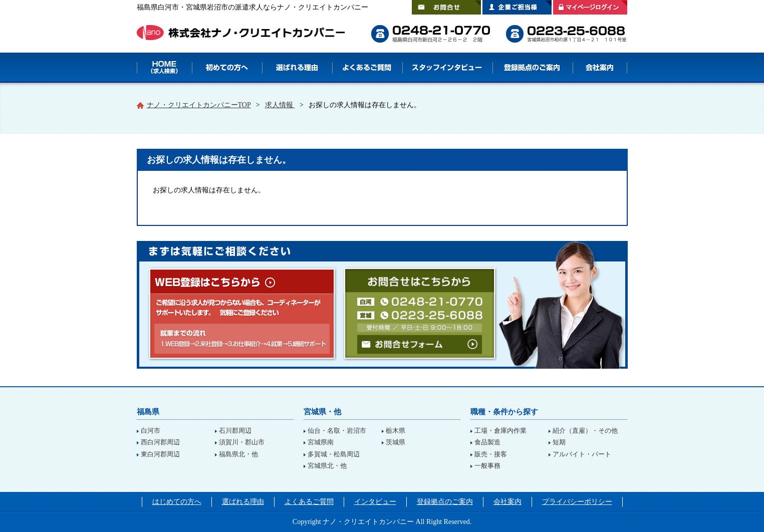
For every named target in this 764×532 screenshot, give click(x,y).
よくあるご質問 (367, 68)
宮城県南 (321, 442)
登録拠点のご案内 (533, 68)
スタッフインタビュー (447, 68)
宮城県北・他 (327, 466)
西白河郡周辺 (160, 442)
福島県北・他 (238, 454)
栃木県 (396, 431)
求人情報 (280, 105)
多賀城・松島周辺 (334, 454)
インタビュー (375, 502)
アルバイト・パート (582, 454)
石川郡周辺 (235, 431)
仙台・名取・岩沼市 (337, 431)
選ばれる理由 (297, 68)
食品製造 (487, 442)
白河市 (151, 431)
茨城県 (396, 442)
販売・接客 (491, 454)
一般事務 (487, 466)
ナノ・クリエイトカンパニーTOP (199, 105)
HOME (164, 68)
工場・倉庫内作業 (500, 431)
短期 (559, 442)
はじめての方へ (227, 68)
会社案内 (600, 68)
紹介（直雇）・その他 (585, 431)
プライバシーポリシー (577, 502)
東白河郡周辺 (160, 454)
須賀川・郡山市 (242, 442)
